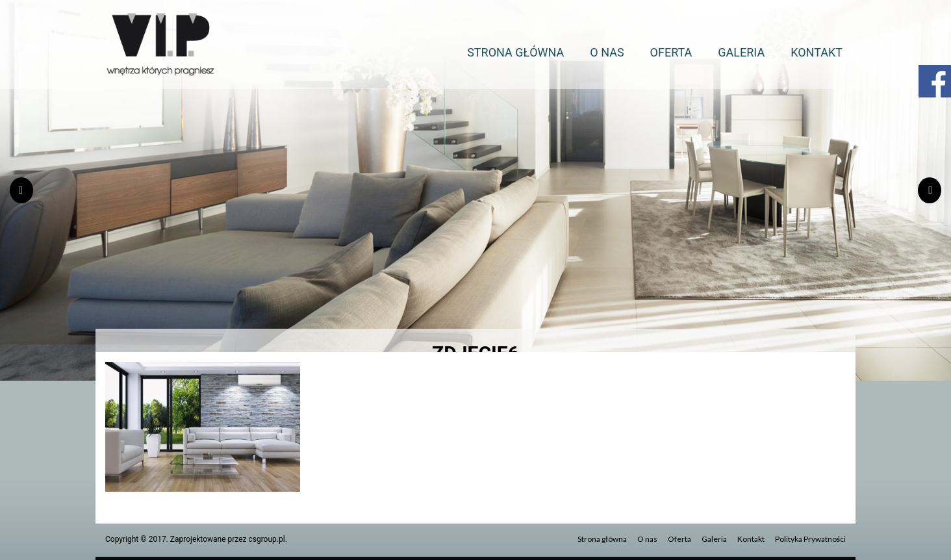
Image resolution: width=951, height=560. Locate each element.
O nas (607, 52)
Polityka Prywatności (810, 539)
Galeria (741, 52)
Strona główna (515, 52)
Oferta (671, 52)
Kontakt (817, 52)
